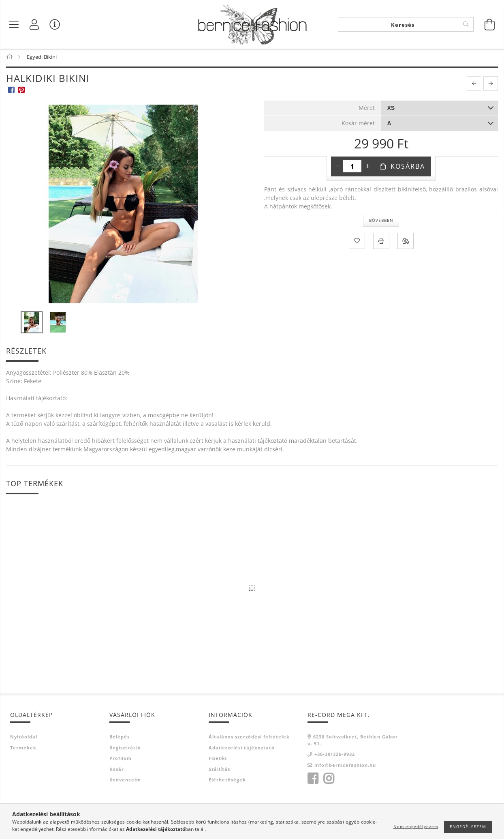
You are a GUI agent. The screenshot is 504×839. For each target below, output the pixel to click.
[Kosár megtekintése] (490, 24)
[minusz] (337, 167)
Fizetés (218, 760)
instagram (329, 780)
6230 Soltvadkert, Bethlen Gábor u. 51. (353, 742)
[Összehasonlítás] (406, 242)
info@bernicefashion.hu (345, 766)
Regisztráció (125, 749)
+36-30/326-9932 (335, 756)
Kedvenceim (125, 781)
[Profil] (34, 24)
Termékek (23, 749)
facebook (313, 780)
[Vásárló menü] (55, 24)
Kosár (117, 770)
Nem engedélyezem (416, 826)
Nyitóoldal (24, 738)
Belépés (120, 738)
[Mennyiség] (352, 167)
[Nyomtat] (381, 242)
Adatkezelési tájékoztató (242, 749)
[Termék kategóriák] (14, 24)
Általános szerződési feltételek (249, 738)
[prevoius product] (474, 85)
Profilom (121, 760)
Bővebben (381, 222)
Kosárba (408, 167)
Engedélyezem (468, 826)
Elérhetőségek (227, 781)
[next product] (491, 85)
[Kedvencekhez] (357, 242)
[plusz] (367, 167)
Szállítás (219, 770)
